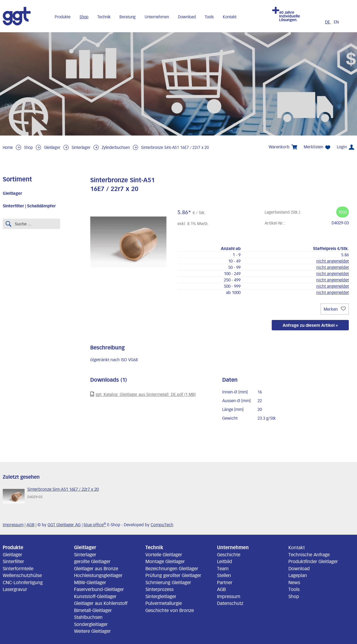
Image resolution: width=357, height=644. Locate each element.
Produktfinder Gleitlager (313, 561)
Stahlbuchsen (88, 617)
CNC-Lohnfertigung (23, 582)
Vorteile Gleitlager (164, 554)
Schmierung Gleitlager (168, 582)
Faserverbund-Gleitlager (99, 589)
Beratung (128, 17)
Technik (104, 17)
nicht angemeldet (333, 261)
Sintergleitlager (161, 596)
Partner (225, 582)
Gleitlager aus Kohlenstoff (101, 603)
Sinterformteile (18, 568)
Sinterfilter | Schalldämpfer (29, 206)
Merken (335, 309)
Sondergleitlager (91, 624)
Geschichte (229, 554)
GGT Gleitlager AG (64, 525)
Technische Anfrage (309, 554)
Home (8, 147)
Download (187, 17)
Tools (209, 17)
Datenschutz (230, 603)
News (294, 582)
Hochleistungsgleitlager (98, 575)
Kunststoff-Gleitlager (95, 596)
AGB (30, 525)
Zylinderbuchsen (116, 147)
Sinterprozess (160, 589)
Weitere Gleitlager (92, 631)
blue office (95, 525)
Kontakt (230, 17)
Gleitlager (52, 147)
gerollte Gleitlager (92, 561)
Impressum (13, 525)
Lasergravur (15, 589)
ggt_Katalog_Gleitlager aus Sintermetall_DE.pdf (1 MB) (143, 394)
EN (336, 22)
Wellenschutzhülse (22, 575)
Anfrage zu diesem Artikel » (310, 325)
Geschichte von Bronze (170, 610)
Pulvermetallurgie (164, 603)
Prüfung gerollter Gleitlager (173, 575)
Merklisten (317, 147)
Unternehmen (157, 17)
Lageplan (298, 575)
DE (328, 22)
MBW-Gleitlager (90, 582)
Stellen (224, 575)
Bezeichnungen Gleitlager (172, 568)
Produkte (63, 17)
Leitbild (225, 561)
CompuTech (162, 525)
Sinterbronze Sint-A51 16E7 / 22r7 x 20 (175, 147)
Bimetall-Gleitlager (93, 610)
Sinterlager (81, 147)
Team (223, 568)
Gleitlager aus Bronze (96, 568)
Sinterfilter (13, 561)
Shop (84, 17)
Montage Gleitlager (165, 561)
